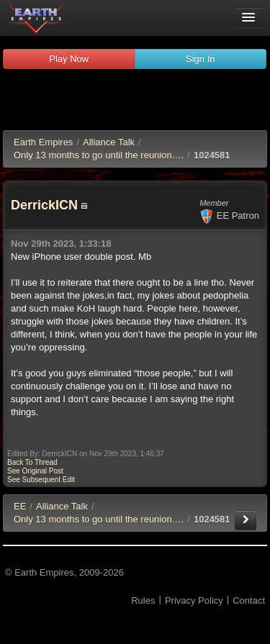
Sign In (200, 59)
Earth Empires (43, 142)
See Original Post (35, 471)
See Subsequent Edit (41, 480)
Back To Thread (32, 462)
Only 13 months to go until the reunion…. (99, 155)
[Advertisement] (135, 101)
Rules (143, 600)
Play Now (69, 59)
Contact (249, 600)
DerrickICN (44, 205)
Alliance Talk (109, 142)
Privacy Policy (194, 600)
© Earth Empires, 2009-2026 (64, 572)
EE (20, 506)
